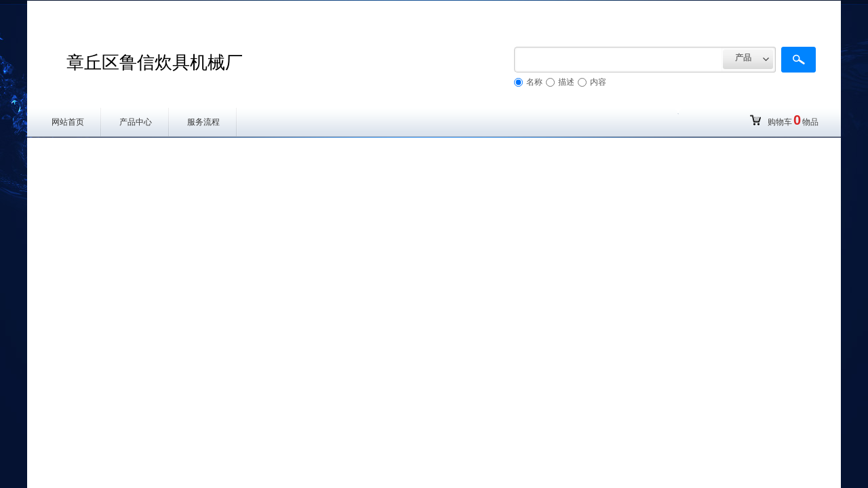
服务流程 (203, 122)
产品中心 (136, 122)
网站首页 (68, 122)
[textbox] (618, 60)
